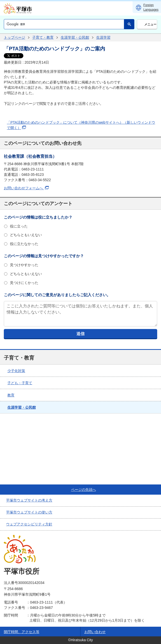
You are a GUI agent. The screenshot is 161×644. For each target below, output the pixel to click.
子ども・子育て (20, 383)
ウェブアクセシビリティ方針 (29, 524)
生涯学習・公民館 (75, 37)
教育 (11, 395)
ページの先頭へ (84, 490)
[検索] (63, 24)
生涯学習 (103, 37)
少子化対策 (16, 371)
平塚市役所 (22, 571)
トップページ (14, 37)
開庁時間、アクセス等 (22, 632)
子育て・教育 (43, 37)
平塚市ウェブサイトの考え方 (29, 500)
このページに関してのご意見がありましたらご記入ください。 (57, 295)
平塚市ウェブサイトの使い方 (29, 512)
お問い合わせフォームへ (26, 188)
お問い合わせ (95, 632)
